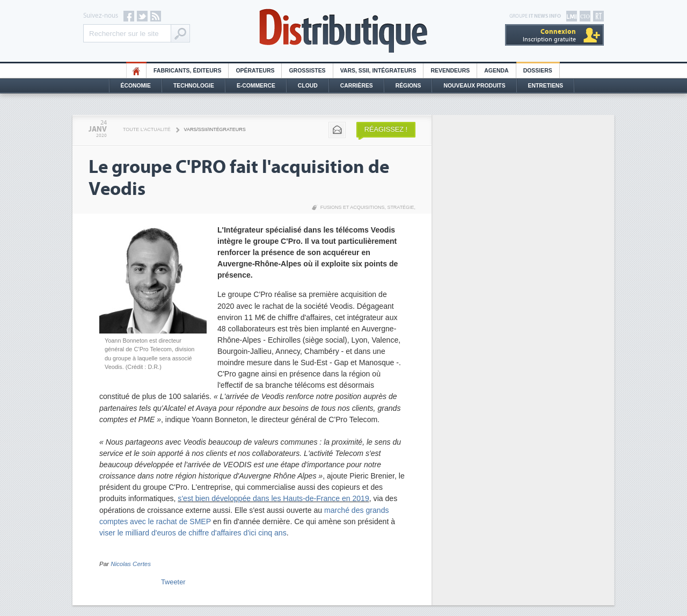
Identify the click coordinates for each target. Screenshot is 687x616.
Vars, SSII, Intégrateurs (378, 71)
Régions (408, 86)
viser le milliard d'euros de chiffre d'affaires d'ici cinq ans (193, 533)
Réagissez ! (386, 129)
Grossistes (307, 71)
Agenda (496, 71)
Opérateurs (255, 71)
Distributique (343, 31)
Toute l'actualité (147, 129)
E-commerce (256, 86)
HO (136, 71)
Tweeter (173, 582)
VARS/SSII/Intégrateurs (215, 129)
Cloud (308, 86)
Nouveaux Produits (474, 86)
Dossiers (538, 71)
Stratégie (400, 207)
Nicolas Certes (131, 564)
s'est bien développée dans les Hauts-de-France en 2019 (273, 498)
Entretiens (546, 86)
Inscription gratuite (549, 35)
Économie (136, 86)
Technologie (194, 86)
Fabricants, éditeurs (187, 71)
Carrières (357, 86)
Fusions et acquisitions (353, 207)
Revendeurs (450, 71)
